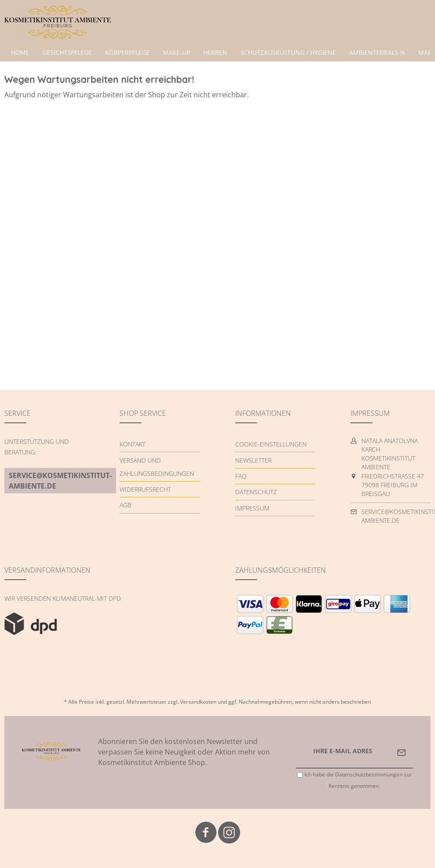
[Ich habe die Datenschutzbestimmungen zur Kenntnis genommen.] (300, 775)
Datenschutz (256, 492)
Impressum (252, 508)
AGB (126, 505)
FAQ (241, 476)
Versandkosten (198, 702)
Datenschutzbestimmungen (369, 774)
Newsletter (253, 460)
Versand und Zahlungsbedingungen (157, 467)
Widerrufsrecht (145, 489)
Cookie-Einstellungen (271, 444)
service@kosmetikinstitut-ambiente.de (60, 481)
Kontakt (133, 444)
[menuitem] (20, 53)
